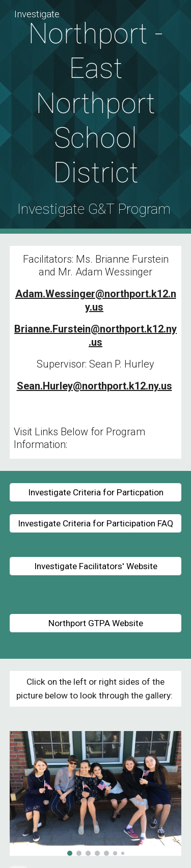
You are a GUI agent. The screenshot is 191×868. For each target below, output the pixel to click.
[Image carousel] (96, 793)
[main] (96, 117)
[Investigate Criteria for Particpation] (96, 492)
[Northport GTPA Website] (96, 623)
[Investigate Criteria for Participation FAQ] (96, 524)
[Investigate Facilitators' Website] (96, 566)
